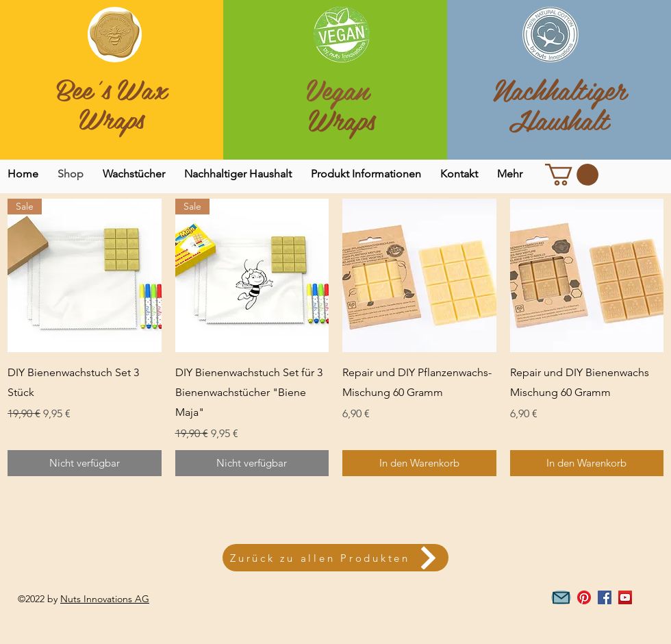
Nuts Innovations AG (105, 599)
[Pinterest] (584, 597)
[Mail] (561, 597)
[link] (572, 175)
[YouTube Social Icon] (625, 597)
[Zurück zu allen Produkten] (335, 558)
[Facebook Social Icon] (605, 597)
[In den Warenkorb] (419, 463)
